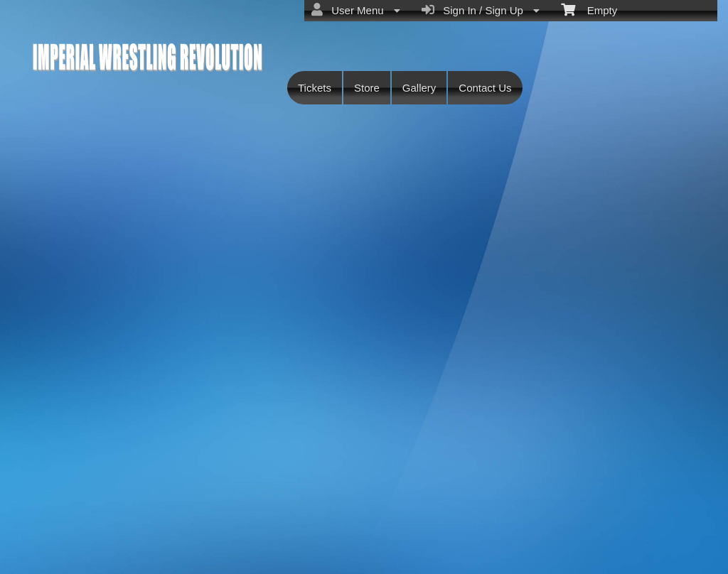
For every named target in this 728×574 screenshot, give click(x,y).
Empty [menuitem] (589, 9)
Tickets (315, 88)
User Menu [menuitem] (356, 10)
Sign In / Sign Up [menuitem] (481, 10)
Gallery (419, 88)
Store (367, 88)
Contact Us (485, 88)
